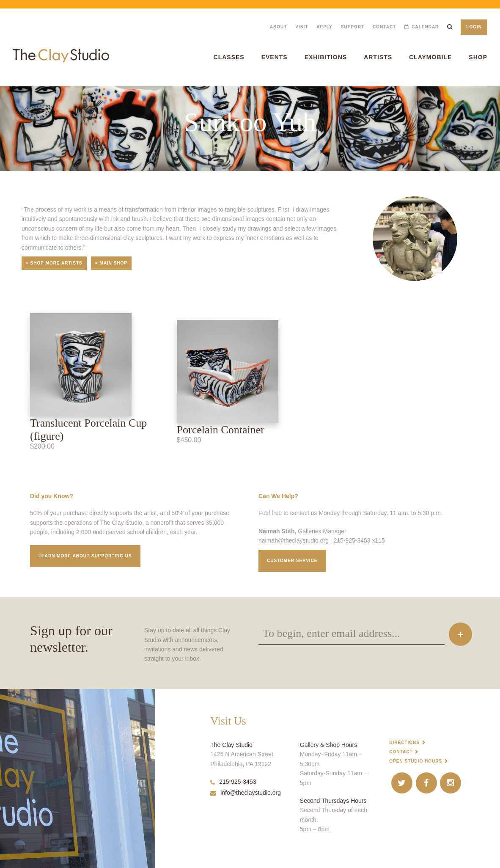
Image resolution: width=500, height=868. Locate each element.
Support (353, 27)
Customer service (292, 561)
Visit (302, 27)
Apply (324, 27)
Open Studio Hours (416, 761)
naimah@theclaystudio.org (294, 540)
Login (474, 27)
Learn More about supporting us (85, 556)
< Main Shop (111, 263)
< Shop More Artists (54, 263)
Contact (384, 27)
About (279, 27)
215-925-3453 (233, 782)
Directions (404, 743)
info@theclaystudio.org (246, 793)
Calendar (425, 27)
